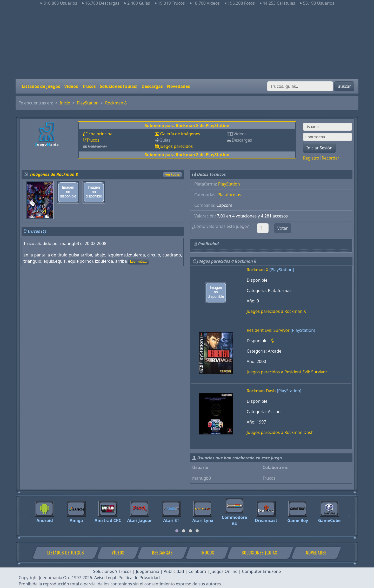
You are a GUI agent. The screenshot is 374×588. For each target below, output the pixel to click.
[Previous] (25, 514)
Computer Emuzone (262, 571)
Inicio (65, 103)
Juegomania (148, 571)
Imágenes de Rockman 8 (54, 174)
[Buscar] (300, 86)
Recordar (330, 158)
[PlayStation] (282, 270)
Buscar (344, 86)
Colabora (197, 571)
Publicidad (174, 571)
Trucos (89, 86)
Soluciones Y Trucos (112, 571)
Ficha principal (99, 134)
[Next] (349, 514)
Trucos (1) (37, 231)
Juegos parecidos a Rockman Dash (280, 432)
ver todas (172, 174)
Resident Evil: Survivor (268, 330)
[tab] (177, 531)
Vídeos (71, 86)
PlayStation (88, 103)
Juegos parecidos (176, 146)
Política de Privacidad (139, 578)
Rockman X (258, 270)
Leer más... (139, 262)
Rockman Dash (261, 391)
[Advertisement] (187, 43)
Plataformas (229, 195)
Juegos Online (224, 571)
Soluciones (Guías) (118, 86)
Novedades (179, 86)
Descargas (152, 86)
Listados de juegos (41, 86)
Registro (311, 158)
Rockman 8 (116, 103)
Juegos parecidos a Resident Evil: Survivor (287, 372)
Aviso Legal (105, 578)
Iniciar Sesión (319, 148)
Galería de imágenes (180, 134)
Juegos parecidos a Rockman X (276, 311)
